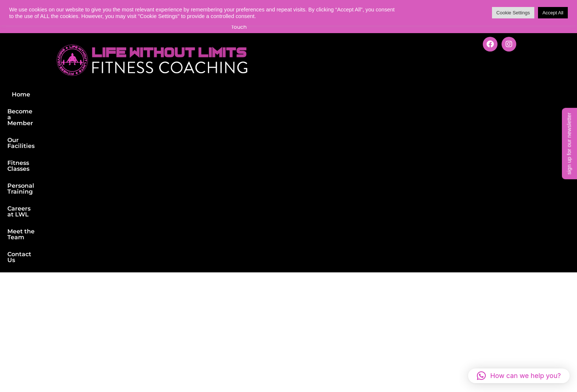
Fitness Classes (253, 79)
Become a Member (142, 79)
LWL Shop (282, 297)
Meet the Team (426, 79)
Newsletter (284, 279)
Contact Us (475, 79)
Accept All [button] (553, 13)
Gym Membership (52, 279)
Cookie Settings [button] (513, 13)
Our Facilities (200, 79)
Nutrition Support (52, 331)
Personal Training (312, 79)
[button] (519, 376)
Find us (157, 279)
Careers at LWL (371, 79)
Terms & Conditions (176, 366)
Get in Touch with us (459, 311)
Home (95, 79)
